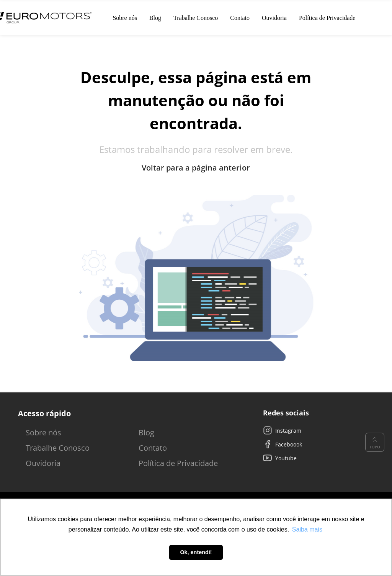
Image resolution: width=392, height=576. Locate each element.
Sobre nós (43, 432)
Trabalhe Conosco (58, 448)
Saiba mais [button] (307, 529)
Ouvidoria (43, 463)
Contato (153, 448)
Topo (375, 442)
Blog (146, 432)
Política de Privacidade (178, 463)
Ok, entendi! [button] (196, 552)
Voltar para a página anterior (196, 168)
